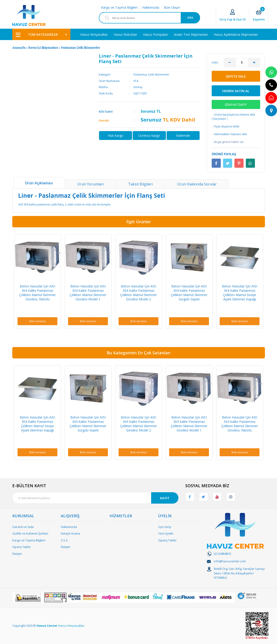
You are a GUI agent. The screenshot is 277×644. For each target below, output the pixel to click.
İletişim (17, 554)
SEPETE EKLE (236, 76)
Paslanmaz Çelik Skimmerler (80, 48)
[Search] (149, 18)
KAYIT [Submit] (165, 498)
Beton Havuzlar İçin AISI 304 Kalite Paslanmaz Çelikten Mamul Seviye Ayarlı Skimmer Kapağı (240, 293)
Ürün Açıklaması (39, 183)
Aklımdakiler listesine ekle (229, 134)
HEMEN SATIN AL (236, 91)
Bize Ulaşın (172, 7)
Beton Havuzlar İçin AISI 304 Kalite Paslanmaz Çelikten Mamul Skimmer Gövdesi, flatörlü (37, 293)
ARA (190, 18)
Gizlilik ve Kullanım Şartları (30, 533)
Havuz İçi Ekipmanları (43, 48)
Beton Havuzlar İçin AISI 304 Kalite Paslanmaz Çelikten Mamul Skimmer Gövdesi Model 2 (138, 293)
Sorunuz (148, 111)
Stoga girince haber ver (228, 142)
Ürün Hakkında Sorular (197, 184)
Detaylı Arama (70, 533)
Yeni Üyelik (166, 533)
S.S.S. (65, 540)
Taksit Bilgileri (140, 184)
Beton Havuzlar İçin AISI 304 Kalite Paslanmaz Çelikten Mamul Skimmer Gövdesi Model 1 (88, 293)
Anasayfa (19, 48)
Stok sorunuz (37, 321)
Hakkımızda (151, 7)
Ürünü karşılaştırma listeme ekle (233, 115)
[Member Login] (233, 16)
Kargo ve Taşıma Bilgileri (119, 7)
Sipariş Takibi (21, 547)
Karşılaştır (220, 119)
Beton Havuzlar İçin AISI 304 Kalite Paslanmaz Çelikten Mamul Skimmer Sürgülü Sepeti (189, 293)
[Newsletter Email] (95, 498)
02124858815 (222, 554)
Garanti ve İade (23, 527)
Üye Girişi (165, 527)
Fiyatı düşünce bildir (226, 127)
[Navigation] (41, 34)
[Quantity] (242, 63)
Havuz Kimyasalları (71, 626)
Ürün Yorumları (90, 184)
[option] (38, 281)
